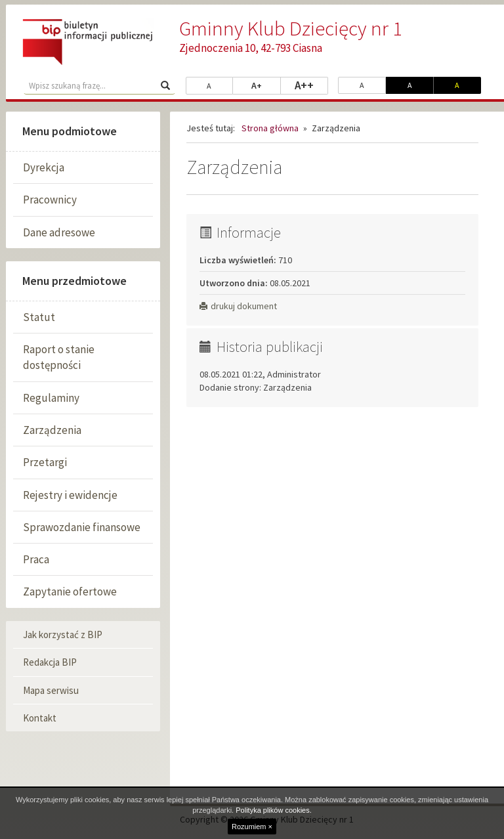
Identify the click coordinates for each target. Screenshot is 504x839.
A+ (266, 85)
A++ (311, 85)
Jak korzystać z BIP (63, 635)
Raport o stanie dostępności (59, 357)
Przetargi (45, 462)
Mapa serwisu (51, 690)
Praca (36, 559)
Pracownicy (50, 200)
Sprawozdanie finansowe (82, 527)
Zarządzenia (52, 430)
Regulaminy (51, 398)
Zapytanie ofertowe (70, 592)
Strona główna (270, 128)
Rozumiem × (252, 827)
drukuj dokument (238, 306)
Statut (39, 317)
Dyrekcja (44, 167)
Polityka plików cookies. (274, 810)
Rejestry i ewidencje (70, 495)
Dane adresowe (59, 232)
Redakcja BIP (50, 662)
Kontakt (40, 718)
